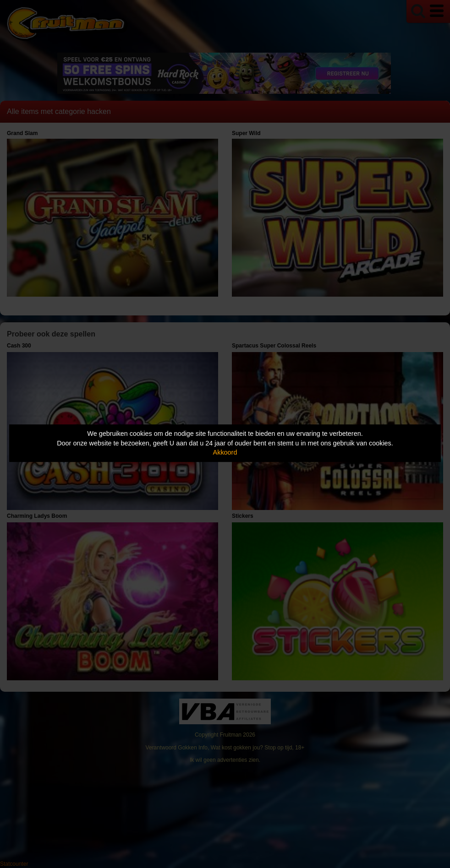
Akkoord (225, 452)
